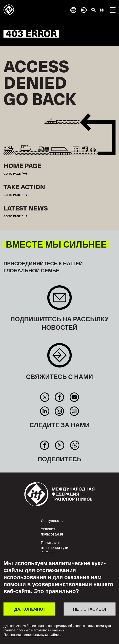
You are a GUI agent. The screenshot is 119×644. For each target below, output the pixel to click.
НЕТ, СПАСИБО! (89, 609)
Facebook (59, 397)
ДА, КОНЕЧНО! (29, 609)
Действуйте (102, 10)
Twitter (45, 397)
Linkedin (45, 411)
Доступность (52, 520)
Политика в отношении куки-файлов (55, 548)
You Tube (74, 397)
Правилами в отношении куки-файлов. (32, 635)
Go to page (12, 173)
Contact (59, 358)
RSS (74, 411)
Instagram (59, 411)
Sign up (59, 300)
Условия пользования (52, 531)
